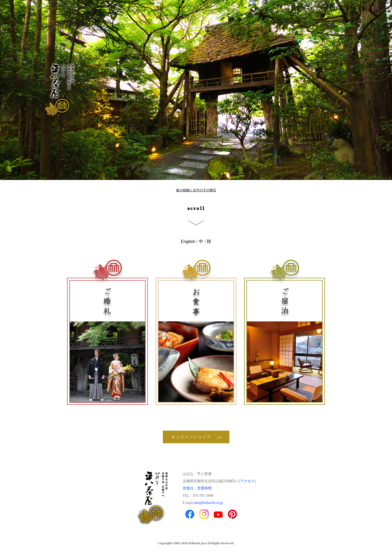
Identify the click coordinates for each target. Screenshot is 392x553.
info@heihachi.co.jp (208, 503)
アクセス (247, 481)
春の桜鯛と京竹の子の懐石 (196, 190)
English (188, 242)
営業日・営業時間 (197, 488)
